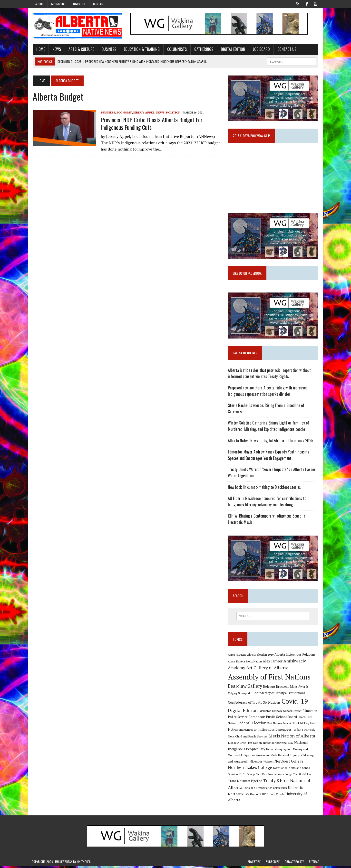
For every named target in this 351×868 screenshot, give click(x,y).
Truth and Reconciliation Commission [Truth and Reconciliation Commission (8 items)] (265, 790)
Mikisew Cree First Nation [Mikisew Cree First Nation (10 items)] (245, 744)
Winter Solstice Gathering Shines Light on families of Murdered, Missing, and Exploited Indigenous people (269, 427)
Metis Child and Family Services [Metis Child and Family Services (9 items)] (248, 738)
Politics (172, 112)
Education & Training (141, 49)
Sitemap (314, 863)
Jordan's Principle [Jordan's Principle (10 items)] (304, 731)
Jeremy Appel (143, 112)
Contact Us (286, 49)
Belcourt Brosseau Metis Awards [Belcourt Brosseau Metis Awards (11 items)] (286, 688)
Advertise (79, 4)
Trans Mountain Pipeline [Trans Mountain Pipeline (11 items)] (245, 783)
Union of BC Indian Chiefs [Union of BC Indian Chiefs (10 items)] (268, 796)
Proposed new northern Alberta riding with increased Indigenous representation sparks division (268, 392)
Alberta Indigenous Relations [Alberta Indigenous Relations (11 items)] (295, 656)
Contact (99, 4)
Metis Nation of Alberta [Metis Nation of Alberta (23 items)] (292, 738)
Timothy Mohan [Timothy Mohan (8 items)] (302, 776)
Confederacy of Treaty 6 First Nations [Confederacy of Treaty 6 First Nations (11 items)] (279, 695)
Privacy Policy (294, 863)
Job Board (260, 49)
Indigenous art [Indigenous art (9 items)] (249, 731)
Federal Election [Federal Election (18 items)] (252, 725)
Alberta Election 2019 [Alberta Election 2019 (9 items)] (261, 656)
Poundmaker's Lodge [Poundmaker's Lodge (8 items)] (280, 776)
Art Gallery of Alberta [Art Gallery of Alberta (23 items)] (268, 670)
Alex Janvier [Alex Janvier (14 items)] (273, 663)
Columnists (176, 49)
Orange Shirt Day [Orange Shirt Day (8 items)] (257, 776)
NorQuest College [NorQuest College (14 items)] (289, 763)
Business (108, 49)
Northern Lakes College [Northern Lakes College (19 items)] (250, 769)
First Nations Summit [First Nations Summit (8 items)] (280, 725)
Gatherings (203, 49)
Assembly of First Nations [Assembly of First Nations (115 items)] (269, 679)
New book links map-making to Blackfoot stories (265, 488)
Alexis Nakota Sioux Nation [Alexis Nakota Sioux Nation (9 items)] (245, 663)
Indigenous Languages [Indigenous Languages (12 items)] (275, 731)
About (39, 4)
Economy (123, 112)
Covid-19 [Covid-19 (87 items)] (295, 703)
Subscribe (58, 4)
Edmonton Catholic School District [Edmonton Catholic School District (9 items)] (280, 712)
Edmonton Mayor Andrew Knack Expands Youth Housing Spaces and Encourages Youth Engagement (269, 456)
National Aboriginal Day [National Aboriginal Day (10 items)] (278, 744)
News (56, 49)
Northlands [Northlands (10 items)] (281, 770)
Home (40, 49)
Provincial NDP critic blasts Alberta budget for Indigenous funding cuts (151, 124)
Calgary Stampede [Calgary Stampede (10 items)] (240, 695)
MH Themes (84, 863)
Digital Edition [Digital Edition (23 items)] (243, 712)
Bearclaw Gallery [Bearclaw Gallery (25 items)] (245, 688)
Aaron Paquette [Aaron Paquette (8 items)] (237, 656)
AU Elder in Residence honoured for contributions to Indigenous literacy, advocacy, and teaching (267, 503)
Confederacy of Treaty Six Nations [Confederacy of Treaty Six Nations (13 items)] (254, 704)
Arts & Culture (80, 49)
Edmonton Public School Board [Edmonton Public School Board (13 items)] (273, 718)
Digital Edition (232, 49)
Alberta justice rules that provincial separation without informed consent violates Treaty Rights (270, 375)
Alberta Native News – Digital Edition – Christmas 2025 (271, 442)
